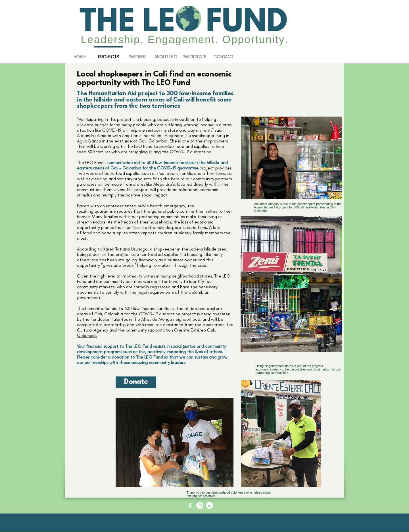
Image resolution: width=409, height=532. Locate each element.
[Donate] (136, 382)
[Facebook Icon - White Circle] (190, 505)
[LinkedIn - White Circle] (209, 505)
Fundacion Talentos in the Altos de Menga (131, 319)
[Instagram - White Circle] (200, 505)
